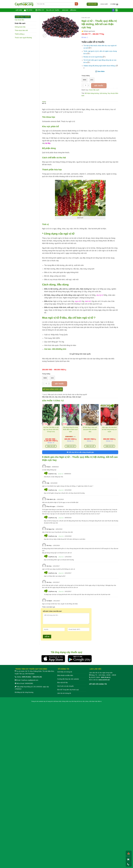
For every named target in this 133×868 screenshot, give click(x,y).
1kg (92, 80)
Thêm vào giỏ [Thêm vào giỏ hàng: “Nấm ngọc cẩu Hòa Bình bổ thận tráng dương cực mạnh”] (109, 446)
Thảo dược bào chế (21, 30)
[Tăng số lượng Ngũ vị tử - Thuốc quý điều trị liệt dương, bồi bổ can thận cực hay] (89, 85)
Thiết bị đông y (20, 34)
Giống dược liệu (20, 27)
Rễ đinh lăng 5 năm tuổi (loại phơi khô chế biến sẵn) (90, 429)
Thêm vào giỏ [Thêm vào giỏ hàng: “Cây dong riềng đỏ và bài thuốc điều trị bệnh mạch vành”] (70, 446)
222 (65, 424)
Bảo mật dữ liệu (63, 683)
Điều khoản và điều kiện (65, 675)
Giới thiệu (19, 10)
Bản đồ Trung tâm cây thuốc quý (68, 690)
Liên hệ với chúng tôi (64, 693)
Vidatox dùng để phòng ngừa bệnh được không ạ (100, 66)
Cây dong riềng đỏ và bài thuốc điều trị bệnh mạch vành (70, 429)
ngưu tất (78, 301)
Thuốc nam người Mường (23, 38)
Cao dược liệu (19, 20)
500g (85, 80)
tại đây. (48, 143)
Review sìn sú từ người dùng (93, 57)
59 (84, 424)
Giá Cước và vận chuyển (65, 686)
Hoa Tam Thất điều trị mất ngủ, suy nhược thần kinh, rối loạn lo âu (51, 429)
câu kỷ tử (100, 295)
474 (104, 424)
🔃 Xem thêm (100, 71)
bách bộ (88, 301)
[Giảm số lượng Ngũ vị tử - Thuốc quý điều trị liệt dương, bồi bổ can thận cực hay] (83, 85)
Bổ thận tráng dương (92, 93)
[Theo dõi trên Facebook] (113, 10)
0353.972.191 (37, 677)
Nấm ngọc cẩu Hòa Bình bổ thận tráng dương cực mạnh (109, 429)
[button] (104, 4)
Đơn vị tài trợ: (99, 680)
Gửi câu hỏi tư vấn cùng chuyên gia (80, 452)
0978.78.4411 (27, 677)
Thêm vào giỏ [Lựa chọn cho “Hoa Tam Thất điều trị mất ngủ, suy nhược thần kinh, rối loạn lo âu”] (51, 446)
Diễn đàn (74, 10)
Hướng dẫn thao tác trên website (68, 679)
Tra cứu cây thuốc (53, 10)
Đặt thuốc (99, 86)
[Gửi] (76, 4)
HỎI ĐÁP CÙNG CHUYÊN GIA (52, 611)
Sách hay (65, 10)
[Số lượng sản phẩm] (86, 85)
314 (45, 424)
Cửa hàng (29, 10)
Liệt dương (103, 93)
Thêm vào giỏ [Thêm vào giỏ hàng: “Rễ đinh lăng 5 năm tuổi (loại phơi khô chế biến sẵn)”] (90, 446)
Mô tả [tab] (44, 103)
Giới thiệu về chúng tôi (65, 672)
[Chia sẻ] (128, 853)
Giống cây (40, 10)
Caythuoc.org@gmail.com (30, 680)
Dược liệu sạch (20, 23)
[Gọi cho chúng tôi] (117, 10)
